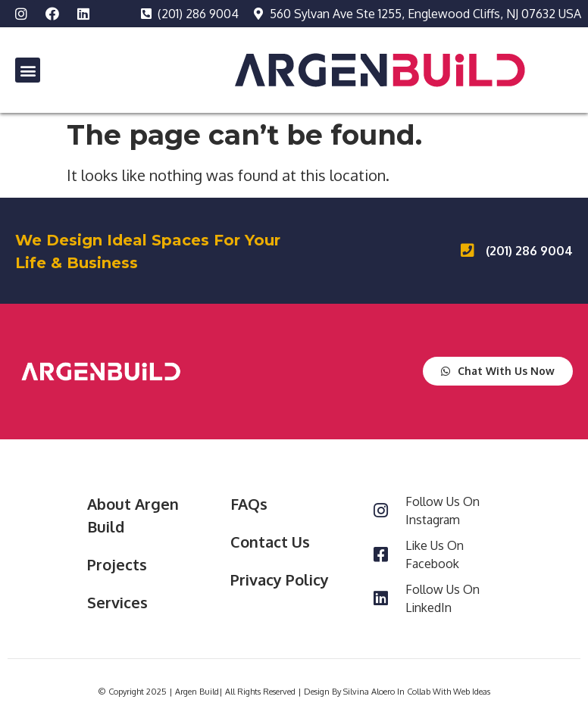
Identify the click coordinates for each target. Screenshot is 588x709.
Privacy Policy (280, 579)
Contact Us (270, 542)
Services (117, 602)
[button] (28, 70)
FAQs (249, 504)
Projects (117, 564)
